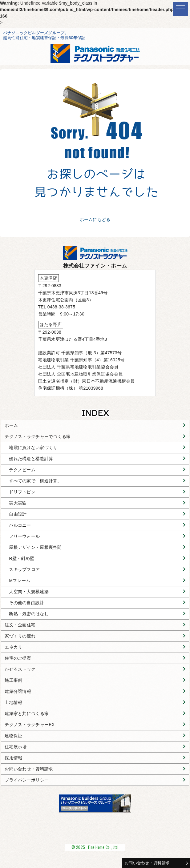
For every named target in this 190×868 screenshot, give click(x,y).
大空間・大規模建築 (29, 592)
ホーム (11, 425)
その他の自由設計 (26, 603)
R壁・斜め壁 (22, 558)
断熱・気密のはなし (29, 614)
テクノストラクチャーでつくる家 (38, 436)
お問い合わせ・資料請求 (147, 863)
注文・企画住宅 (20, 625)
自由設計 (18, 514)
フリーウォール (24, 536)
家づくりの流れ (20, 636)
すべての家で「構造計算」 (35, 481)
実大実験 (18, 503)
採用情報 (13, 758)
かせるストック (20, 669)
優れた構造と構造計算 (31, 459)
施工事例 (13, 680)
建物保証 (13, 736)
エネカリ (13, 647)
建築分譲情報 (18, 691)
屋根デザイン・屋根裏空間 (35, 547)
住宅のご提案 (18, 658)
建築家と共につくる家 (27, 713)
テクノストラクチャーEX (30, 725)
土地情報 (13, 702)
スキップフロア (24, 569)
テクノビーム (22, 470)
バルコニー (20, 525)
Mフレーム (20, 581)
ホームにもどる (95, 219)
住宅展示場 (16, 747)
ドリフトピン (22, 492)
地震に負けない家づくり (33, 448)
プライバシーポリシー (27, 780)
